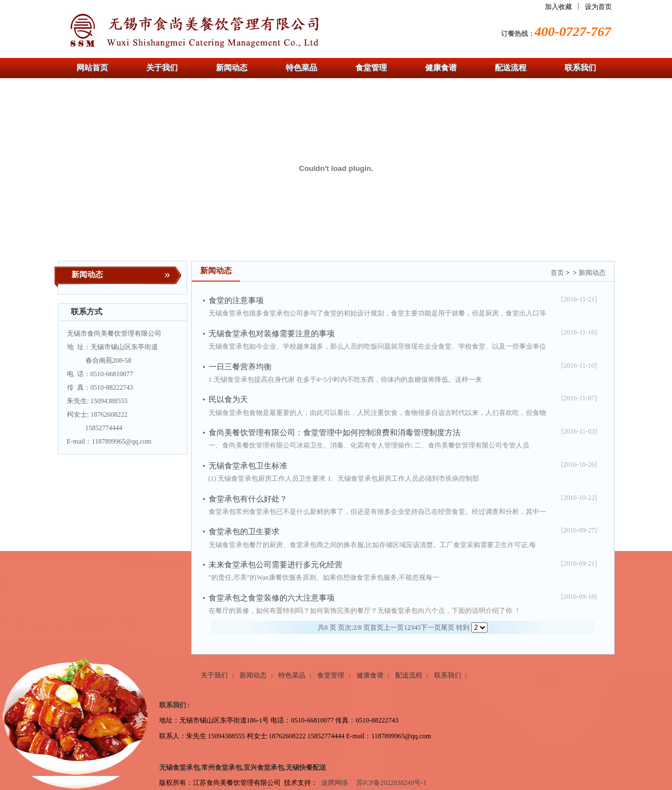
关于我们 (214, 675)
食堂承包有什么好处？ (248, 499)
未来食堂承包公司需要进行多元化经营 (276, 565)
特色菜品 (292, 675)
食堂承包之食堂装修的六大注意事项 (272, 598)
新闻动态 (592, 273)
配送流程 (409, 675)
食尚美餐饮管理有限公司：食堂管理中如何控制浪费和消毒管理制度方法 (335, 433)
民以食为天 (228, 399)
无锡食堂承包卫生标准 (248, 466)
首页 (557, 273)
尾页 (448, 628)
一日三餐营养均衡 (240, 367)
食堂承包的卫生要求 (244, 532)
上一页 (394, 628)
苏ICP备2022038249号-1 (392, 783)
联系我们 (448, 675)
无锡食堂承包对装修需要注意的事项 (272, 334)
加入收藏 (558, 7)
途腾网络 (335, 783)
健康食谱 (370, 675)
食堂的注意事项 (236, 301)
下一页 (431, 628)
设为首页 (598, 7)
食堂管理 (331, 675)
